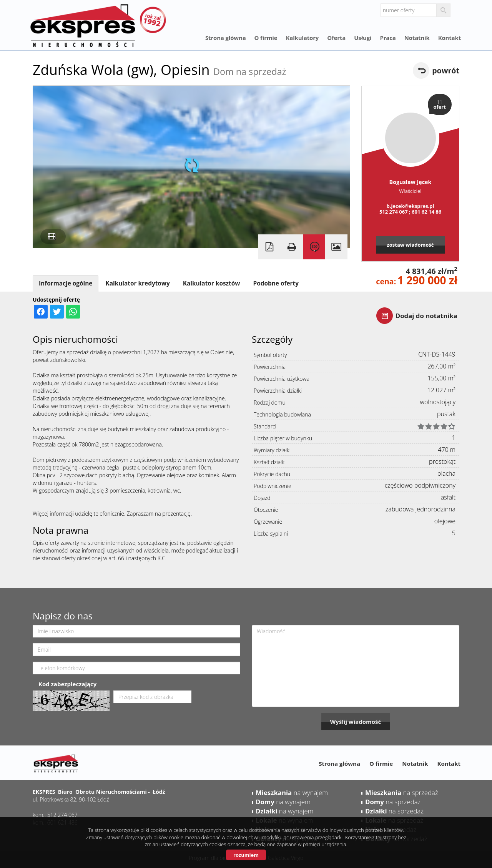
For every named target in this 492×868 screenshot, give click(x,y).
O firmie (266, 38)
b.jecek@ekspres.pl (410, 206)
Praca (388, 38)
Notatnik (417, 38)
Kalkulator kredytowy (137, 283)
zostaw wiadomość (410, 245)
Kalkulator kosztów (212, 283)
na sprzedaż (402, 792)
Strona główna (226, 38)
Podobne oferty (276, 283)
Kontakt (450, 38)
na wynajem (292, 792)
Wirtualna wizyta (314, 247)
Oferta (336, 38)
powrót (446, 71)
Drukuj (292, 247)
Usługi (363, 38)
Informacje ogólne (66, 283)
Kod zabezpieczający (67, 684)
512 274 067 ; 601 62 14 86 (410, 212)
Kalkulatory (302, 38)
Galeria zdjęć (336, 247)
